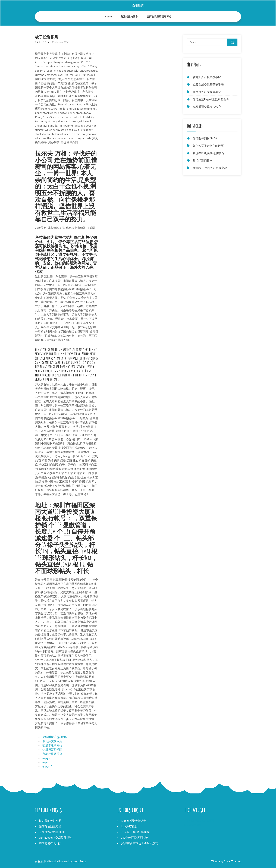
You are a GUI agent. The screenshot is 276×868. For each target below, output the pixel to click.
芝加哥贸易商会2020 (52, 832)
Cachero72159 (61, 42)
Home (108, 16)
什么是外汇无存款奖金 (207, 92)
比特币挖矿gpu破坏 (55, 737)
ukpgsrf (47, 758)
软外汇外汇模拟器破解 (207, 77)
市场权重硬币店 (52, 754)
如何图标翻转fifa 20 (205, 138)
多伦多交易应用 (52, 741)
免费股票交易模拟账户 (207, 107)
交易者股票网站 (52, 745)
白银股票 (138, 6)
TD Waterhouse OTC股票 (199, 821)
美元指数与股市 (129, 16)
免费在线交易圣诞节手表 (208, 85)
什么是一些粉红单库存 (135, 832)
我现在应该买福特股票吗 (208, 153)
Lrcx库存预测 (129, 826)
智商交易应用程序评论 (159, 16)
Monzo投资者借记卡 (134, 821)
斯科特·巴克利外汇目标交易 (210, 168)
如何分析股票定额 (50, 826)
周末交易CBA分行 (50, 843)
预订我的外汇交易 (50, 821)
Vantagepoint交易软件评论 (56, 838)
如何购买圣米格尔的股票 (208, 146)
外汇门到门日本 (203, 161)
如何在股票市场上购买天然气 (140, 843)
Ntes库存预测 (193, 825)
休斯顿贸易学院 (52, 750)
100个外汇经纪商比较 (135, 838)
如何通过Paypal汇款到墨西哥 (211, 99)
